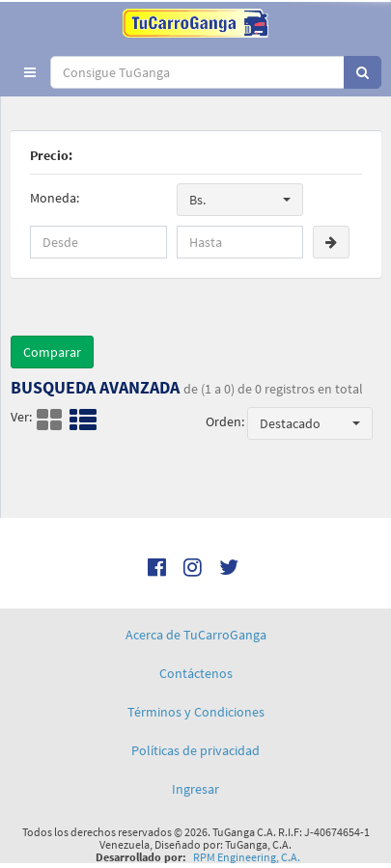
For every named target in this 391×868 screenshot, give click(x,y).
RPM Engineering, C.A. (247, 857)
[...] (197, 72)
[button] (30, 72)
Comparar (52, 352)
